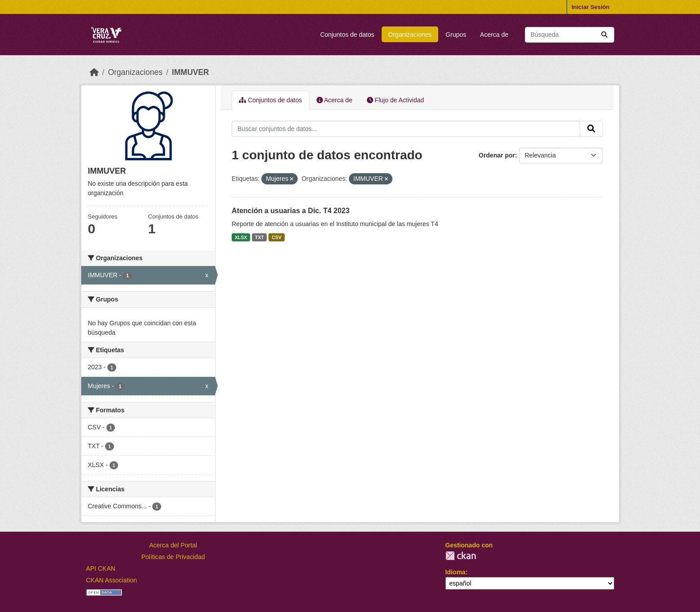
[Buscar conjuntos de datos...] (570, 35)
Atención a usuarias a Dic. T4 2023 (291, 211)
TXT (260, 237)
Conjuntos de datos (347, 35)
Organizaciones (410, 35)
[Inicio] (94, 72)
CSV (277, 237)
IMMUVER (191, 72)
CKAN (461, 556)
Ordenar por (497, 155)
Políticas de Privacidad (173, 557)
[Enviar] (604, 35)
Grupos (456, 35)
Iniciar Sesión (591, 7)
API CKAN (101, 568)
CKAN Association (112, 580)
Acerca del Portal (173, 545)
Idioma (456, 572)
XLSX (241, 237)
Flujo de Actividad (396, 100)
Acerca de (494, 35)
